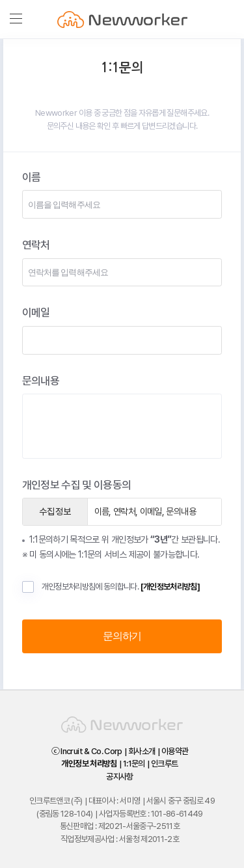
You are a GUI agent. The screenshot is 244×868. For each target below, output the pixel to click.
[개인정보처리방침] (170, 587)
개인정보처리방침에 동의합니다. (111, 587)
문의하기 (122, 636)
